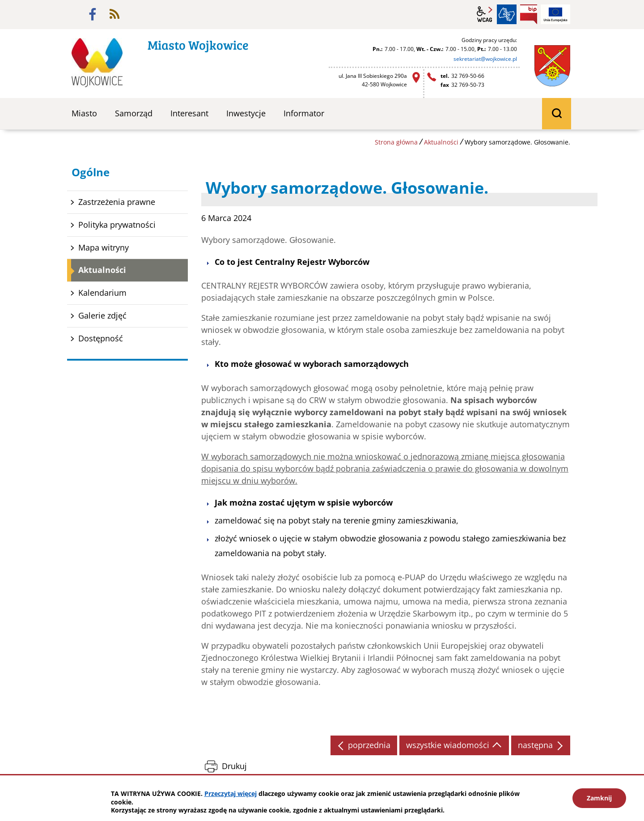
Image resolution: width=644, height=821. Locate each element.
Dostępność (101, 338)
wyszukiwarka (557, 114)
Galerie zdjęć (102, 315)
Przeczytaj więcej (231, 793)
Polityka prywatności (117, 225)
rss (114, 14)
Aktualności (441, 142)
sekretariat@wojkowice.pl (485, 59)
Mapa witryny (104, 247)
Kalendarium (102, 293)
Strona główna (396, 142)
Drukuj (234, 766)
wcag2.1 (485, 14)
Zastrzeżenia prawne (117, 202)
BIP (529, 14)
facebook (93, 14)
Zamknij (599, 798)
